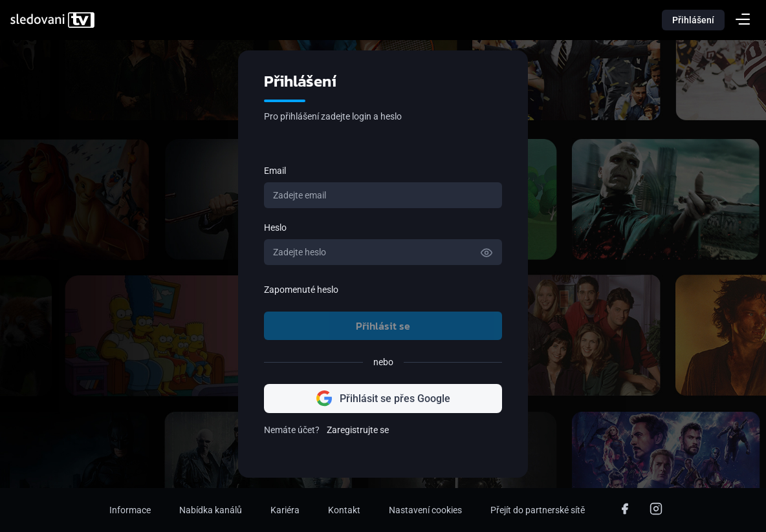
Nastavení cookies (425, 510)
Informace (130, 510)
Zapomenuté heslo (301, 290)
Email (275, 171)
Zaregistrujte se (358, 430)
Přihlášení (693, 20)
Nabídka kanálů (211, 510)
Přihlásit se (383, 326)
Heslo (275, 228)
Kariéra (285, 510)
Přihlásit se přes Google (383, 399)
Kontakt (344, 510)
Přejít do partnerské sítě (538, 510)
